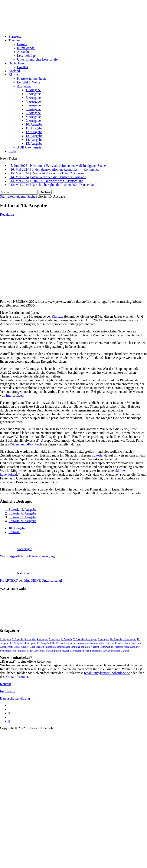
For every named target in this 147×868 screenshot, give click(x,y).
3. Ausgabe (33, 98)
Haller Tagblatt (36, 647)
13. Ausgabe (34, 136)
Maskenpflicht (53, 651)
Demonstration (97, 643)
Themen (14, 40)
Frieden (119, 643)
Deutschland (17, 63)
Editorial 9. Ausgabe (22, 521)
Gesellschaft (6, 647)
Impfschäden (15, 395)
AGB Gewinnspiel (30, 147)
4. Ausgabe (33, 101)
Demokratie (83, 643)
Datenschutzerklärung (15, 698)
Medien (66, 651)
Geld (139, 643)
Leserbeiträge (26, 56)
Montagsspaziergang (81, 651)
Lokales (22, 67)
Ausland (14, 71)
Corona (22, 44)
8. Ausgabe (33, 117)
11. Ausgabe (34, 128)
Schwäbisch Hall (111, 651)
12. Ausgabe (34, 132)
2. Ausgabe (33, 94)
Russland (97, 651)
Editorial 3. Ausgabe (22, 510)
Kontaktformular (17, 677)
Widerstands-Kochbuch (26, 444)
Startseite (15, 36)
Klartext (14, 75)
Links (12, 151)
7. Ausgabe (33, 113)
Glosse (17, 647)
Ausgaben (24, 86)
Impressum (8, 691)
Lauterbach (39, 651)
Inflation (85, 647)
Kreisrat (119, 647)
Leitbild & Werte (29, 82)
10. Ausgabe (34, 124)
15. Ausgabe (34, 143)
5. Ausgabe (33, 105)
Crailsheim (70, 643)
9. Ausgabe (33, 121)
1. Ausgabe (33, 90)
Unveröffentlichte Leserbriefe (37, 59)
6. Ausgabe (33, 109)
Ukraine (125, 651)
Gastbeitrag (130, 643)
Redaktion (7, 214)
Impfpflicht (51, 647)
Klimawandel (26, 48)
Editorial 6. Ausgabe (22, 513)
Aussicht (23, 52)
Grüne (24, 647)
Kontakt (6, 684)
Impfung (76, 647)
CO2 (53, 643)
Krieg (126, 647)
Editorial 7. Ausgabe (22, 517)
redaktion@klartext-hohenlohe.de (107, 673)
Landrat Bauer (25, 651)
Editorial (98, 455)
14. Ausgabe (34, 140)
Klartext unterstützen (31, 78)
